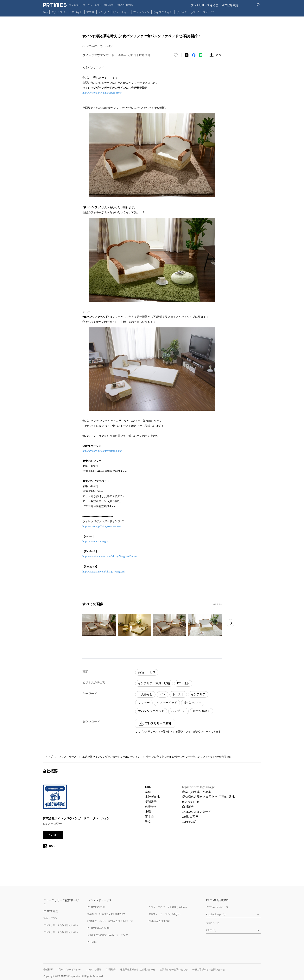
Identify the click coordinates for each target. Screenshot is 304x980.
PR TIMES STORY (96, 907)
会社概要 (48, 969)
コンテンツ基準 (93, 969)
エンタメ (104, 12)
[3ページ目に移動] (218, 604)
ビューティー (121, 12)
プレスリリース (68, 757)
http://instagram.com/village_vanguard (103, 572)
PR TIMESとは (51, 911)
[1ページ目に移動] (214, 604)
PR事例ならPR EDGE (159, 921)
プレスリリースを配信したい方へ (61, 932)
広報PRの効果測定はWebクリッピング (108, 935)
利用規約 (111, 969)
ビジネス (182, 12)
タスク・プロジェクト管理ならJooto (168, 907)
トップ (49, 757)
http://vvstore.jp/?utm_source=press (102, 526)
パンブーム (178, 711)
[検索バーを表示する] (259, 5)
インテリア (198, 694)
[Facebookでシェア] (194, 55)
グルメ (195, 12)
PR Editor (92, 942)
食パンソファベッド (151, 711)
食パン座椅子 (201, 711)
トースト (178, 694)
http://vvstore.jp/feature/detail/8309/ (102, 93)
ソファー (144, 703)
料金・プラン (50, 918)
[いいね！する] (176, 55)
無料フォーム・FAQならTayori (165, 914)
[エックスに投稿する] (187, 55)
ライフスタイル (163, 12)
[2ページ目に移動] (216, 604)
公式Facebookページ (217, 907)
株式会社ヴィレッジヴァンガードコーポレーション (111, 757)
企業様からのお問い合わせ (174, 969)
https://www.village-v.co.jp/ (198, 787)
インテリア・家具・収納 (154, 683)
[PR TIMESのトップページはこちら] (88, 5)
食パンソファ (193, 703)
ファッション (141, 12)
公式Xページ (213, 923)
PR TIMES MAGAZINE (99, 928)
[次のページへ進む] (231, 623)
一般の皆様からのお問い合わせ (209, 969)
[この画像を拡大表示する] (99, 625)
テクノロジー (60, 12)
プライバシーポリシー (69, 969)
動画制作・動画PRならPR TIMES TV (106, 914)
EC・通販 (183, 683)
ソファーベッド (167, 703)
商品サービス (147, 672)
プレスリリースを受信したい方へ (61, 925)
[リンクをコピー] (218, 55)
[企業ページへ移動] (55, 798)
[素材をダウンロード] (212, 55)
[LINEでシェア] (201, 55)
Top (45, 12)
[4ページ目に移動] (219, 604)
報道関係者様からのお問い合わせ (138, 969)
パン (162, 694)
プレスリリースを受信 (204, 5)
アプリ (90, 12)
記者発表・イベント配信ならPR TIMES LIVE (110, 921)
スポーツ (208, 12)
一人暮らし (145, 694)
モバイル (77, 12)
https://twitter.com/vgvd (95, 542)
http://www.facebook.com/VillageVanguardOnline (110, 556)
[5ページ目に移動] (221, 604)
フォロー (53, 835)
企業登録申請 (230, 5)
